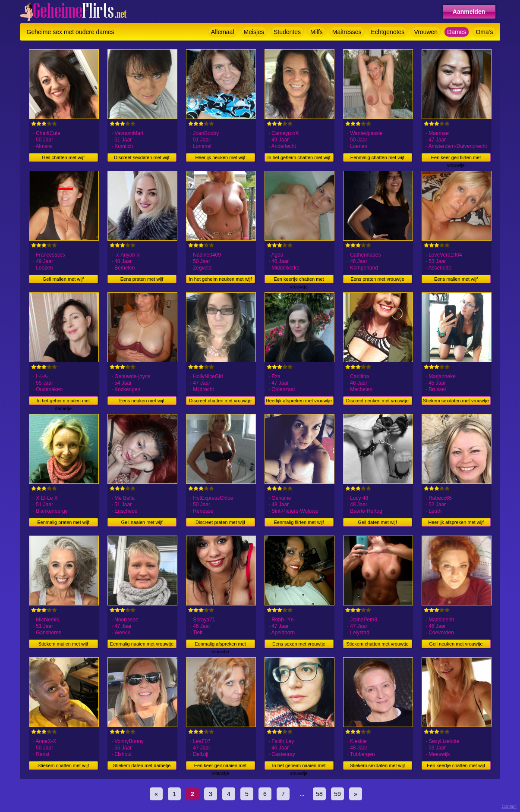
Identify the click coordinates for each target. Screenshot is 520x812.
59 (337, 794)
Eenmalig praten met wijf (63, 522)
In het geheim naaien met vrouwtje (299, 766)
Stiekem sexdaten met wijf (378, 765)
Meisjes (254, 32)
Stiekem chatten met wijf (63, 765)
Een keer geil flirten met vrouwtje (456, 158)
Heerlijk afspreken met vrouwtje (299, 401)
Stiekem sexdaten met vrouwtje (456, 401)
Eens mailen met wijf (456, 279)
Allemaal (223, 32)
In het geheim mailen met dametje (63, 401)
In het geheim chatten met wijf (299, 157)
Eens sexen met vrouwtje (299, 644)
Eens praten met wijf (142, 279)
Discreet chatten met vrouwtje (220, 401)
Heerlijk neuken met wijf (220, 157)
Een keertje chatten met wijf (456, 765)
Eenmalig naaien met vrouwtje (142, 644)
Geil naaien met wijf (142, 522)
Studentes (287, 32)
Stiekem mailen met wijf (63, 644)
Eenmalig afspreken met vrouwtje (220, 645)
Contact (509, 807)
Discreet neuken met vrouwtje (377, 401)
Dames (457, 32)
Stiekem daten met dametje (142, 765)
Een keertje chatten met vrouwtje (299, 280)
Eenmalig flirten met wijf (299, 522)
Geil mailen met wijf (63, 279)
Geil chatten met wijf (63, 157)
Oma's (484, 32)
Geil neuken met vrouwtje (456, 644)
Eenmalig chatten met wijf (377, 157)
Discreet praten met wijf (220, 522)
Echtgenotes (388, 32)
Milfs (317, 32)
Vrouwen (426, 32)
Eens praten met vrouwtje (377, 279)
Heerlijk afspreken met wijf (456, 522)
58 (319, 794)
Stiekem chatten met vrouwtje (377, 644)
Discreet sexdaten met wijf (142, 157)
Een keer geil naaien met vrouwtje (221, 766)
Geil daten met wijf (377, 522)
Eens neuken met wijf (142, 401)
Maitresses (347, 32)
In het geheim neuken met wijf (220, 279)
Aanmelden (469, 12)
